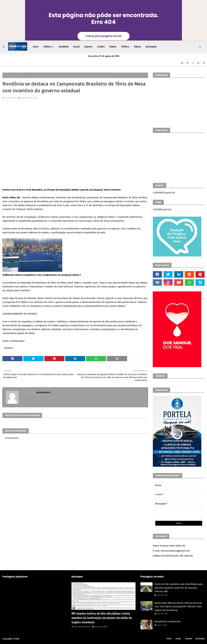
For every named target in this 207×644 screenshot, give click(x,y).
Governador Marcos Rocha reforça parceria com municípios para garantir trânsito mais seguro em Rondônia (178, 607)
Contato (189, 639)
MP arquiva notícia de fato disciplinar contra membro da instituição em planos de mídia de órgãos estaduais (102, 618)
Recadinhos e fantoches (168, 621)
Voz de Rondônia (83, 627)
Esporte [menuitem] (88, 47)
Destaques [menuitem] (151, 47)
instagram (200, 639)
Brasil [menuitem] (76, 47)
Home (169, 639)
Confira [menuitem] (101, 47)
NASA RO (24, 639)
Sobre (178, 639)
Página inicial (11, 75)
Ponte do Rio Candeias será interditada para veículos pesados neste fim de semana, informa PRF (179, 588)
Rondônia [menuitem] (64, 47)
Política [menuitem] (47, 47)
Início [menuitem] (36, 47)
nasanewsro (11, 98)
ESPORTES (22, 75)
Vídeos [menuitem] (113, 47)
